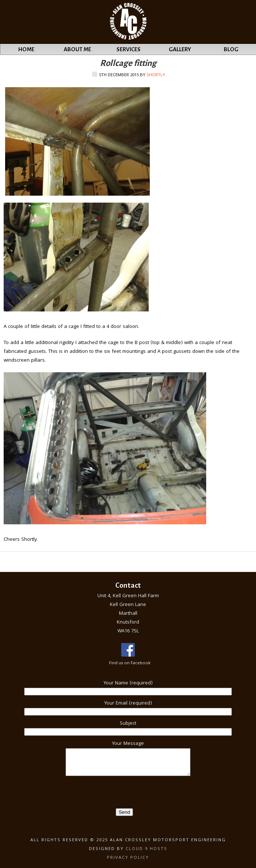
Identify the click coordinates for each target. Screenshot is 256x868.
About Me (77, 49)
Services (129, 49)
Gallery (180, 49)
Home (26, 49)
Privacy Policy (128, 858)
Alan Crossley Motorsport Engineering (19, 22)
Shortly (156, 75)
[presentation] (56, 794)
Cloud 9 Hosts (146, 849)
